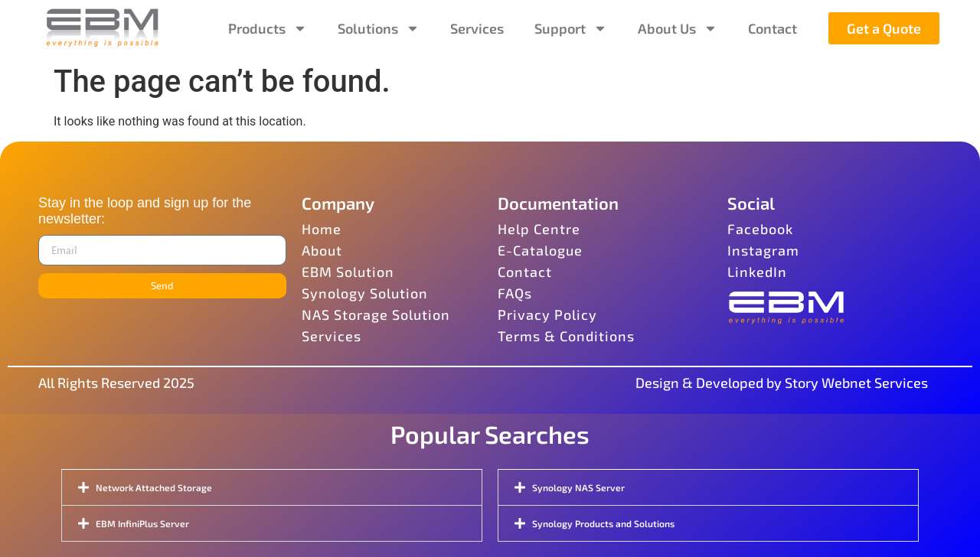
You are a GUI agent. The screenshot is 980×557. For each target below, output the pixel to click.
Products (268, 28)
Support (571, 28)
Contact (773, 28)
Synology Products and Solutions (603, 523)
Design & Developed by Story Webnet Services (782, 383)
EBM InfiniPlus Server (142, 523)
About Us (678, 28)
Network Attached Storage (154, 487)
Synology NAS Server (578, 487)
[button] (272, 487)
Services (477, 28)
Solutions (379, 28)
